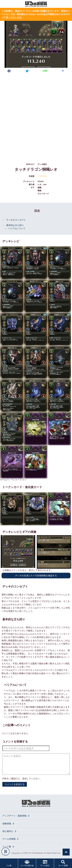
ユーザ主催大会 (27, 863)
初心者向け (9, 831)
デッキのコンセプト (16, 220)
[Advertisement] (36, 115)
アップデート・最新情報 (16, 816)
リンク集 (8, 847)
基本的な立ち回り (15, 225)
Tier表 (9, 863)
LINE (45, 71)
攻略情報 (8, 824)
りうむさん (42, 176)
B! (63, 71)
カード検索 (63, 863)
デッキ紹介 (45, 863)
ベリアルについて (17, 228)
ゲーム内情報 (10, 839)
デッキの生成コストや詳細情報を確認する (36, 576)
